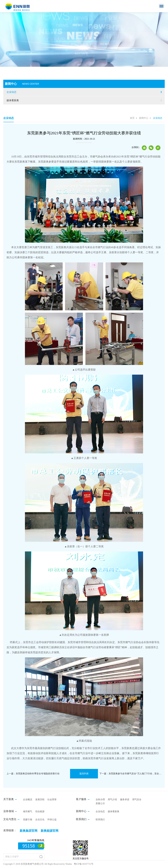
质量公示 (100, 803)
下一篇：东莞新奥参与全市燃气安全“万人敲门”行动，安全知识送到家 (130, 774)
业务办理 (100, 800)
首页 (132, 118)
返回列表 (84, 774)
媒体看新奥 (13, 100)
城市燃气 (28, 811)
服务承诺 (125, 800)
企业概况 (28, 800)
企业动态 (11, 92)
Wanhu (69, 864)
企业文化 (40, 820)
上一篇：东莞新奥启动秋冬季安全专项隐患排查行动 (33, 774)
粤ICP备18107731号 (84, 864)
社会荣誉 (52, 800)
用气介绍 (112, 800)
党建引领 (28, 820)
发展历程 (40, 800)
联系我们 (100, 820)
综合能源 (40, 811)
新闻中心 (144, 118)
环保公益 (52, 820)
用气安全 (137, 800)
